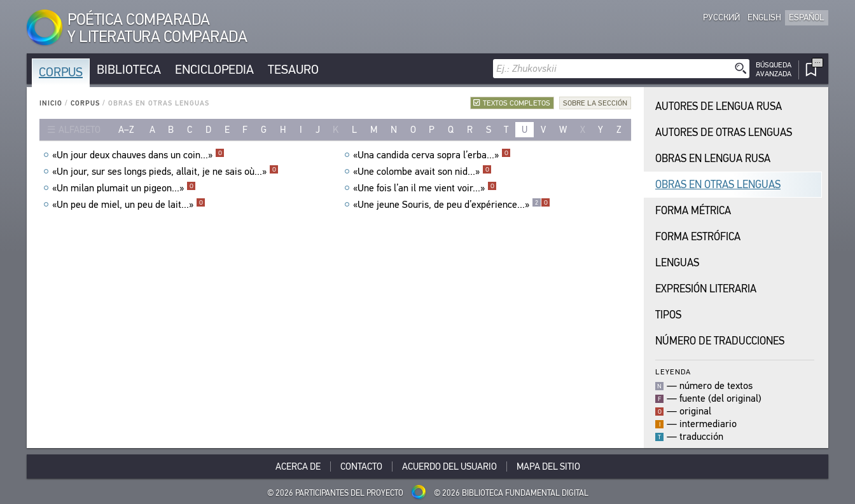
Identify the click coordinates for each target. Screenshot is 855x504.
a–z (126, 130)
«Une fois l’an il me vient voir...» (425, 188)
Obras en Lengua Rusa (713, 159)
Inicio (51, 103)
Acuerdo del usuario (449, 467)
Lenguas (677, 263)
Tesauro (293, 70)
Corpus (61, 72)
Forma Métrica (693, 211)
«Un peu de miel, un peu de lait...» (129, 205)
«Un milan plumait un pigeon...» (124, 188)
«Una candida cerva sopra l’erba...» (432, 155)
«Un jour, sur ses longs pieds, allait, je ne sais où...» (165, 172)
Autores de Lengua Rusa (719, 106)
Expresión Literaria (706, 289)
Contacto (361, 467)
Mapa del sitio (548, 467)
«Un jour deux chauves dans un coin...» (138, 155)
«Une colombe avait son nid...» (422, 172)
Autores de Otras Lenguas (724, 133)
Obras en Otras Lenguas (718, 185)
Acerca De (298, 467)
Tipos (668, 315)
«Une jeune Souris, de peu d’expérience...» (452, 205)
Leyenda (673, 371)
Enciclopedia (214, 70)
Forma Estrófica (698, 237)
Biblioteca (129, 70)
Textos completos (517, 103)
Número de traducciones (720, 341)
